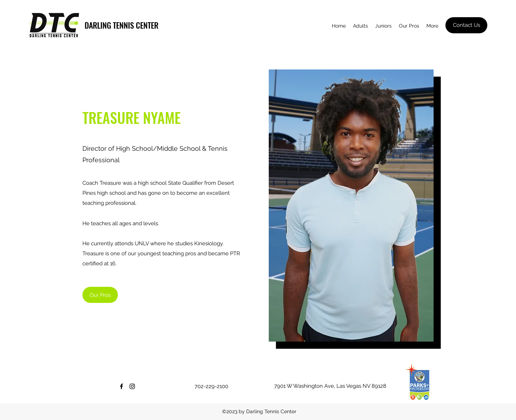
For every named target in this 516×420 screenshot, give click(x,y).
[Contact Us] (466, 25)
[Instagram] (132, 386)
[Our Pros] (100, 295)
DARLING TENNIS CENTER (121, 25)
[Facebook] (121, 386)
